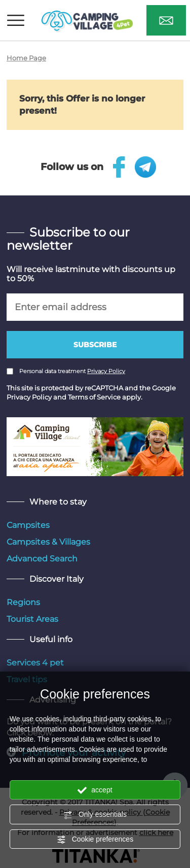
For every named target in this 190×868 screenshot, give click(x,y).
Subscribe (95, 345)
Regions (23, 602)
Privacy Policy (106, 371)
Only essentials (95, 815)
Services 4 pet (35, 663)
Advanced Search (42, 559)
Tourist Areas (32, 619)
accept (95, 790)
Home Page (26, 58)
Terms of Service (94, 397)
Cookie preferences (95, 840)
